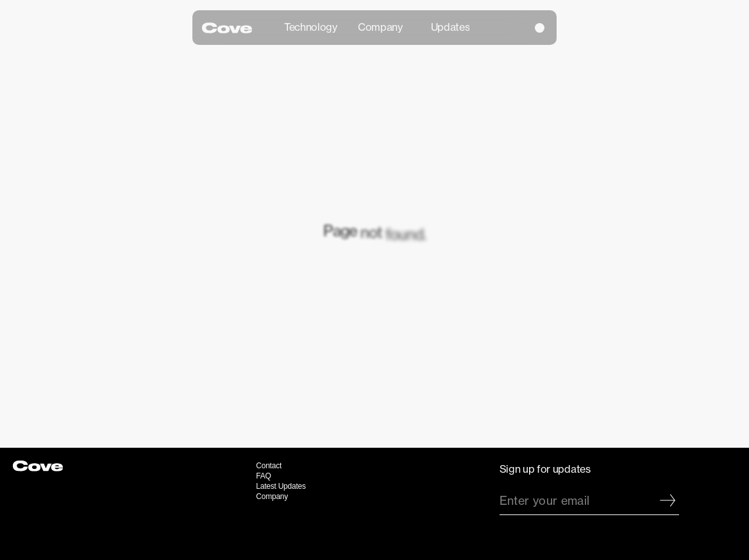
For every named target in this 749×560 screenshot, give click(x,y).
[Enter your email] (578, 500)
